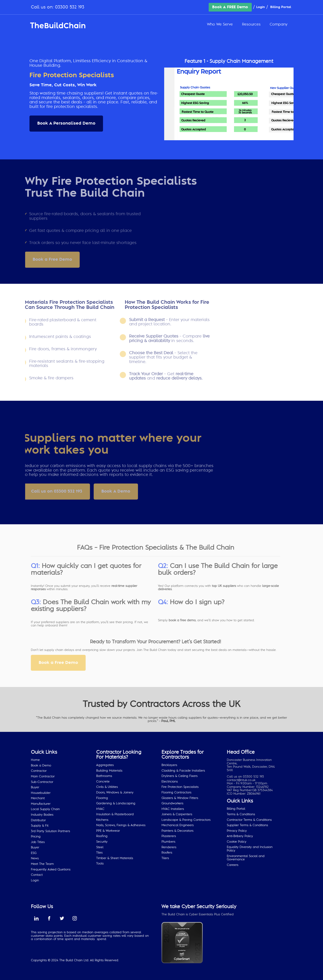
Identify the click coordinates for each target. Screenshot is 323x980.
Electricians (170, 782)
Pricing (36, 837)
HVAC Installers (173, 809)
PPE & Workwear (108, 831)
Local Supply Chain (45, 809)
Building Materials (109, 771)
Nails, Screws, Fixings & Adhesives (121, 825)
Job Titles (38, 842)
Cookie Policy (237, 842)
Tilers (165, 858)
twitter (62, 918)
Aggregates (105, 765)
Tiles (99, 853)
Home (35, 760)
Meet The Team (42, 864)
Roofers (167, 853)
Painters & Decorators (177, 831)
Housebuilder (41, 793)
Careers (233, 865)
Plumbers (168, 842)
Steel (100, 847)
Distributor (38, 820)
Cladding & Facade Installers (183, 771)
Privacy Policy (237, 831)
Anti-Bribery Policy (240, 836)
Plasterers (169, 836)
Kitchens (102, 820)
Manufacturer (41, 804)
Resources (251, 24)
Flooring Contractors (176, 793)
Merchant (38, 798)
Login (261, 7)
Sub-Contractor (42, 782)
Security (102, 842)
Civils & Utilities (107, 787)
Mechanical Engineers (178, 825)
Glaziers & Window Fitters (180, 798)
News (35, 858)
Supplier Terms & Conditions (247, 825)
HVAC (100, 809)
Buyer (35, 787)
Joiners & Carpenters (177, 814)
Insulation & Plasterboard (115, 814)
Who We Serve (220, 24)
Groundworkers (172, 803)
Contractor (39, 771)
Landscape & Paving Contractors (186, 820)
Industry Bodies (42, 815)
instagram (75, 918)
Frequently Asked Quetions (51, 870)
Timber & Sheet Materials (115, 858)
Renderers (169, 847)
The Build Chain (58, 25)
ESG (34, 853)
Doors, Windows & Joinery (115, 793)
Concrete (103, 782)
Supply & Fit (40, 826)
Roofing (102, 836)
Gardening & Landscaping (116, 803)
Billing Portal (281, 7)
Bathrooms (104, 776)
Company (279, 24)
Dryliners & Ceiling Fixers (180, 776)
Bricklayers (169, 765)
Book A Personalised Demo (66, 123)
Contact (37, 875)
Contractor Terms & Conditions (249, 820)
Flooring (102, 798)
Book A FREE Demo (230, 7)
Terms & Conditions (241, 814)
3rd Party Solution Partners (50, 831)
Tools (100, 864)
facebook (49, 918)
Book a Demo (41, 766)
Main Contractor (43, 776)
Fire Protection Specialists (180, 787)
